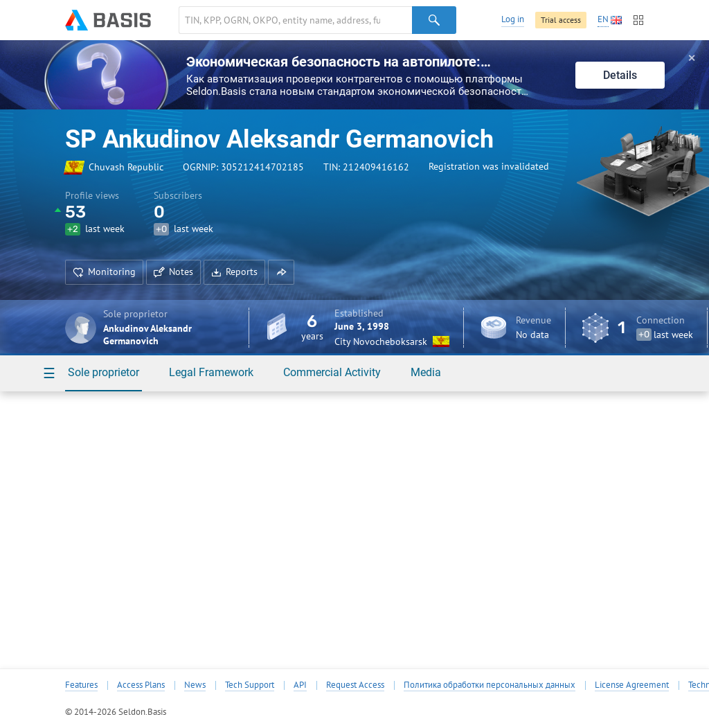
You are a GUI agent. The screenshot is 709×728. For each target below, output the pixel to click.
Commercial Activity (332, 372)
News (195, 685)
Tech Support (250, 685)
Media (426, 372)
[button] (281, 272)
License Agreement (632, 685)
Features (81, 685)
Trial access (561, 20)
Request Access (355, 685)
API (300, 685)
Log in (513, 19)
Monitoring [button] (104, 272)
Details (620, 75)
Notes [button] (173, 272)
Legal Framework (211, 372)
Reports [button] (234, 272)
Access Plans (141, 685)
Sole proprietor (104, 372)
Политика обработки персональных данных (490, 685)
